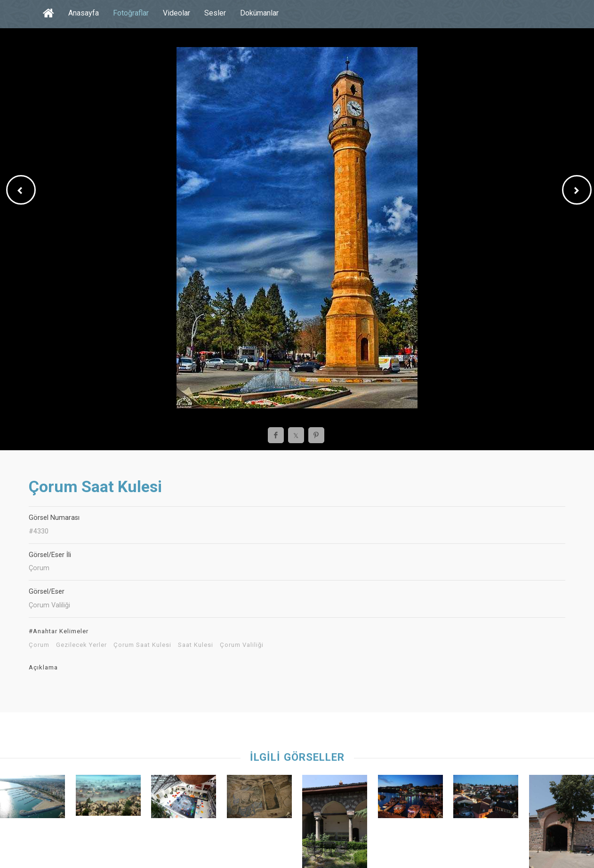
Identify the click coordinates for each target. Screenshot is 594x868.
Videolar (177, 13)
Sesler (215, 13)
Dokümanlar (259, 13)
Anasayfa (84, 13)
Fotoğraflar (131, 13)
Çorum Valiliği (242, 645)
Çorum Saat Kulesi (142, 645)
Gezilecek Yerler (81, 645)
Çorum (39, 645)
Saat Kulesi (196, 645)
